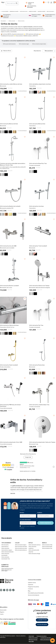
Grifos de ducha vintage (34, 554)
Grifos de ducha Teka (47, 545)
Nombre (22, 513)
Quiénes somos (32, 583)
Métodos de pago (33, 640)
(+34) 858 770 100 (42, 620)
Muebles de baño (5, 12)
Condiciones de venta (46, 638)
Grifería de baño (41, 12)
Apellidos (40, 513)
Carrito (2, 614)
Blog (29, 591)
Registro (2, 612)
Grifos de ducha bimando (7, 552)
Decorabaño (3, 21)
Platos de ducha (24, 12)
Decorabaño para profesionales (36, 593)
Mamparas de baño (14, 12)
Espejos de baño (50, 12)
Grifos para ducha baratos (9, 44)
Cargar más (28, 457)
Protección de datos (42, 636)
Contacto (30, 589)
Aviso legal (31, 636)
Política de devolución (45, 640)
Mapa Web (31, 642)
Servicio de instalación (34, 595)
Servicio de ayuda (42, 624)
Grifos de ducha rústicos (35, 545)
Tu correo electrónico (25, 520)
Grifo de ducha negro (24, 44)
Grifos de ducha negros (21, 545)
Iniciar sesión (3, 610)
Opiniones (31, 585)
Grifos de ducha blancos (21, 550)
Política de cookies (33, 638)
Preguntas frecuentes (33, 587)
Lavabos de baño (32, 12)
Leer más (13, 493)
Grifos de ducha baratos (7, 569)
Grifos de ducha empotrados (39, 44)
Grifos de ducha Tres (47, 548)
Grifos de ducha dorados (21, 547)
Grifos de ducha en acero (21, 548)
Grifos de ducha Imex (47, 547)
